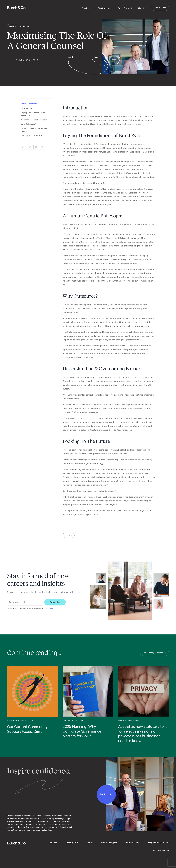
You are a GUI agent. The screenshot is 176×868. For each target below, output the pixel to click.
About (141, 8)
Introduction (27, 112)
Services (86, 8)
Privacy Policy (48, 611)
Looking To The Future (31, 139)
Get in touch (160, 8)
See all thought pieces (154, 656)
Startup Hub (104, 8)
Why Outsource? (29, 127)
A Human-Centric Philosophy (34, 123)
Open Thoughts (125, 8)
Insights (69, 538)
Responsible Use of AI (158, 843)
